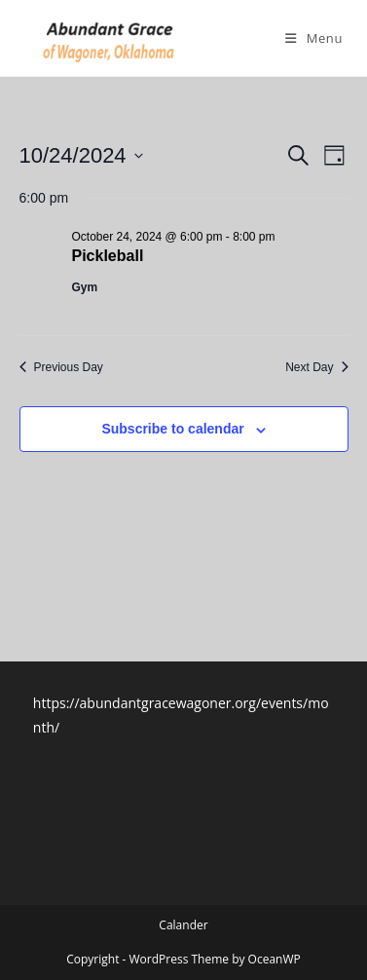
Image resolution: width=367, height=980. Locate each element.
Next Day (316, 367)
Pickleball (108, 256)
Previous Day (61, 367)
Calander (183, 925)
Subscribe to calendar (172, 429)
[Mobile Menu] (314, 38)
